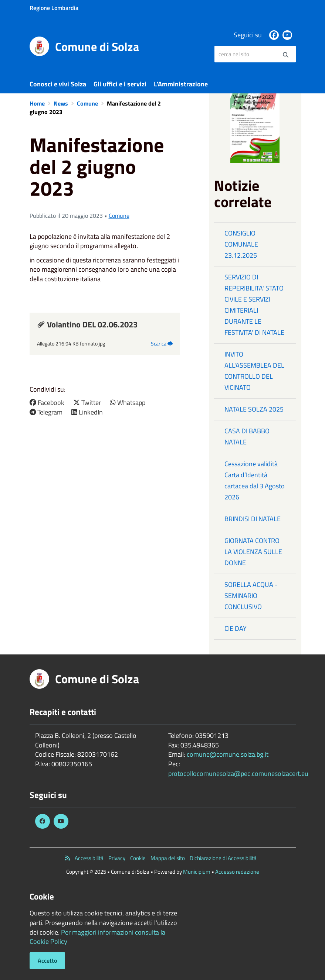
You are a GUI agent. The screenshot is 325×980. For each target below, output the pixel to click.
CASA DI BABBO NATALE (247, 436)
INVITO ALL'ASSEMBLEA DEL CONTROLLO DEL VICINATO (254, 371)
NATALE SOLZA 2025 (254, 409)
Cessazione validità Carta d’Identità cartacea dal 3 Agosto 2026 (255, 480)
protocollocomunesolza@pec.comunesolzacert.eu (238, 773)
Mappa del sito (168, 858)
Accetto (47, 960)
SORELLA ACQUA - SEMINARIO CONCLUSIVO (251, 596)
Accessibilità (89, 858)
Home (38, 103)
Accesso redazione (237, 872)
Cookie (138, 858)
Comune (88, 103)
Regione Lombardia (54, 8)
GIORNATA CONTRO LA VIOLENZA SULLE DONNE (253, 552)
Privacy (117, 858)
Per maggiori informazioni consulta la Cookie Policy (97, 937)
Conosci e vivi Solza (58, 84)
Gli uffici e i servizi (120, 84)
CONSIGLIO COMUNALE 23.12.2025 (241, 244)
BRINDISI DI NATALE (253, 519)
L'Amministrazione (181, 84)
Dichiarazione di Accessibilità (223, 858)
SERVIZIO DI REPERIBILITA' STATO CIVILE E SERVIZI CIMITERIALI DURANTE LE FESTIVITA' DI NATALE (254, 305)
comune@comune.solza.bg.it (228, 754)
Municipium (197, 872)
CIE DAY (236, 628)
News (62, 103)
